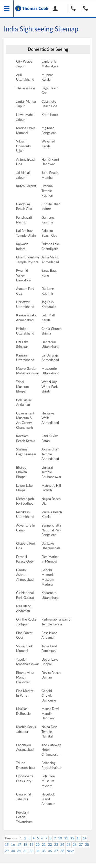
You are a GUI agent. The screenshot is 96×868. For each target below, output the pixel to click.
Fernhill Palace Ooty (25, 559)
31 (19, 851)
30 (13, 851)
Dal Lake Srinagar (22, 344)
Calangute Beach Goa (49, 104)
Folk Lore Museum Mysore (48, 781)
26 (75, 845)
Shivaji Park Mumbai (24, 649)
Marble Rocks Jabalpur (26, 729)
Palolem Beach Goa (49, 233)
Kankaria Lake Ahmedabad (26, 318)
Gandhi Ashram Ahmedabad (25, 575)
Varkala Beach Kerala (52, 514)
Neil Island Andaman (24, 608)
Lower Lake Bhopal (24, 488)
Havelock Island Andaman (48, 799)
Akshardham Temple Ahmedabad (51, 454)
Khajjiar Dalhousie (23, 711)
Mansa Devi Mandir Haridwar (50, 713)
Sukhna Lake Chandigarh (51, 246)
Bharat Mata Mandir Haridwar (25, 677)
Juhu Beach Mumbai (50, 175)
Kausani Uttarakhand (25, 358)
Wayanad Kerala (48, 144)
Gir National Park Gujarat (25, 595)
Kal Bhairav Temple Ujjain (26, 233)
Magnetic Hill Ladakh (51, 488)
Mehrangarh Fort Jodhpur (25, 501)
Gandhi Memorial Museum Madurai (48, 577)
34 (38, 851)
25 (68, 845)
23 (56, 845)
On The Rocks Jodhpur (26, 622)
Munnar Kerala (47, 77)
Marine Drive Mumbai (26, 130)
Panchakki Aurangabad (25, 747)
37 (56, 851)
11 (66, 838)
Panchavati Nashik (24, 220)
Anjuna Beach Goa (26, 162)
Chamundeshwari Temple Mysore (29, 260)
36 (50, 851)
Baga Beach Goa (50, 91)
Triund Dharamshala (26, 765)
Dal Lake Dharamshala (51, 546)
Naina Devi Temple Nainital (50, 732)
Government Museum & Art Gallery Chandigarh (25, 420)
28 (87, 845)
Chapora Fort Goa (26, 546)
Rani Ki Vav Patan (50, 438)
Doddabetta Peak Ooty (25, 778)
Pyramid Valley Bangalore (23, 275)
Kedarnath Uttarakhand (51, 595)
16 (13, 845)
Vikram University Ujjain (24, 146)
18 (25, 845)
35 (44, 851)
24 (62, 845)
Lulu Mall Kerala (48, 318)
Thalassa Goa (26, 88)
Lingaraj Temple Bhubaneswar (51, 472)
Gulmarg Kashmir (48, 220)
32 (25, 851)
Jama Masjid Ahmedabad (50, 260)
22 (50, 845)
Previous (11, 838)
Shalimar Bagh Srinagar (26, 452)
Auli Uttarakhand (25, 77)
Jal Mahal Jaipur (23, 175)
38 (62, 851)
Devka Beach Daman (51, 675)
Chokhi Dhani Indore (51, 206)
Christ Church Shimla (52, 331)
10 (60, 838)
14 (85, 838)
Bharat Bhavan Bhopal (22, 472)
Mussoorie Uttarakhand (51, 371)
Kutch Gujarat (26, 186)
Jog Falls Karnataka (49, 304)
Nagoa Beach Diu (51, 501)
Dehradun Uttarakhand (51, 344)
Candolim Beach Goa (24, 206)
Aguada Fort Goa (25, 291)
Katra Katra (50, 115)
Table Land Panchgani (49, 649)
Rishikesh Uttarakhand (25, 514)
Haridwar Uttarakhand (25, 304)
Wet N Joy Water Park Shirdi (50, 387)
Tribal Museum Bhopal (23, 387)
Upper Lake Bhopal (50, 662)
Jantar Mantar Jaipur (26, 104)
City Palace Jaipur (24, 64)
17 (19, 845)
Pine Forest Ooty (24, 635)
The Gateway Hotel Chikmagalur (51, 750)
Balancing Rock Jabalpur (52, 765)
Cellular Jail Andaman (24, 402)
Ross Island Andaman (50, 635)
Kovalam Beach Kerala (26, 438)
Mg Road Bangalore (49, 130)
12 (72, 838)
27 (81, 845)
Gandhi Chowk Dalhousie (49, 695)
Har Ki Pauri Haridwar (50, 162)
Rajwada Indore (22, 246)
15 (7, 845)
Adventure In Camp (26, 528)
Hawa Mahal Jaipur (25, 117)
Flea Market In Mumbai (50, 559)
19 (31, 845)
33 (31, 851)
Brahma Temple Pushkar (47, 191)
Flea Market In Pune (25, 693)
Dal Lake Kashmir (48, 291)
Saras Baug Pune (49, 273)
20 (38, 845)
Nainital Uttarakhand (25, 331)
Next (70, 851)
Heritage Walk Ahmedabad (50, 418)
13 (78, 838)
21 (44, 845)
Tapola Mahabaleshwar (28, 662)
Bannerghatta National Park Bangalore (51, 530)
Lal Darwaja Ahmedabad (50, 358)
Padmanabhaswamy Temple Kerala (56, 622)
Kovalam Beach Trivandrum (24, 817)
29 (7, 851)
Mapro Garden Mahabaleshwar (28, 371)
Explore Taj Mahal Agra (50, 64)
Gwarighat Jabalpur (24, 797)
